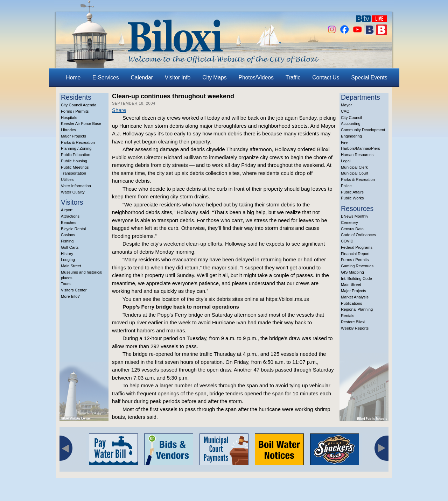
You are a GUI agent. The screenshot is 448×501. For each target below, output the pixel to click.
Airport (67, 210)
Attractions (70, 216)
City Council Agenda (79, 105)
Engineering (351, 136)
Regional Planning (357, 309)
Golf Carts (70, 247)
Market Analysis (355, 297)
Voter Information (76, 186)
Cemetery (349, 223)
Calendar (142, 77)
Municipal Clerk (354, 167)
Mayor (346, 105)
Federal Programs (357, 247)
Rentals (348, 316)
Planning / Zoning (76, 148)
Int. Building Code (356, 278)
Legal (346, 161)
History (67, 254)
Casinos (68, 235)
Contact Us (326, 77)
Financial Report (355, 254)
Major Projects (73, 136)
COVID (347, 241)
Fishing (67, 241)
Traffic (293, 77)
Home (73, 77)
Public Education (76, 155)
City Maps (214, 77)
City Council (351, 118)
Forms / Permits (75, 111)
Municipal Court (355, 173)
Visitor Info (178, 77)
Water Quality (73, 192)
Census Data (352, 229)
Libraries (68, 130)
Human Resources (357, 155)
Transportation (73, 173)
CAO (345, 111)
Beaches (69, 223)
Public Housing (74, 161)
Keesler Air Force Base (81, 124)
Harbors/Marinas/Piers (360, 148)
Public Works (352, 198)
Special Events (369, 77)
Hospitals (69, 118)
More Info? (70, 296)
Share (119, 110)
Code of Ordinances (358, 235)
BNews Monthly (355, 216)
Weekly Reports (355, 328)
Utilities (67, 179)
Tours (66, 284)
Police (346, 186)
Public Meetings (75, 167)
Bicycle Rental (73, 229)
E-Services (106, 77)
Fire (344, 142)
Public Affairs (352, 192)
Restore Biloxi (353, 322)
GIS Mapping (352, 272)
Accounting (351, 124)
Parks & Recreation (78, 142)
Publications (352, 303)
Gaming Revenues (357, 266)
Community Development (363, 130)
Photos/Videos (256, 77)
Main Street (71, 266)
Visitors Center (74, 290)
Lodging (68, 260)
